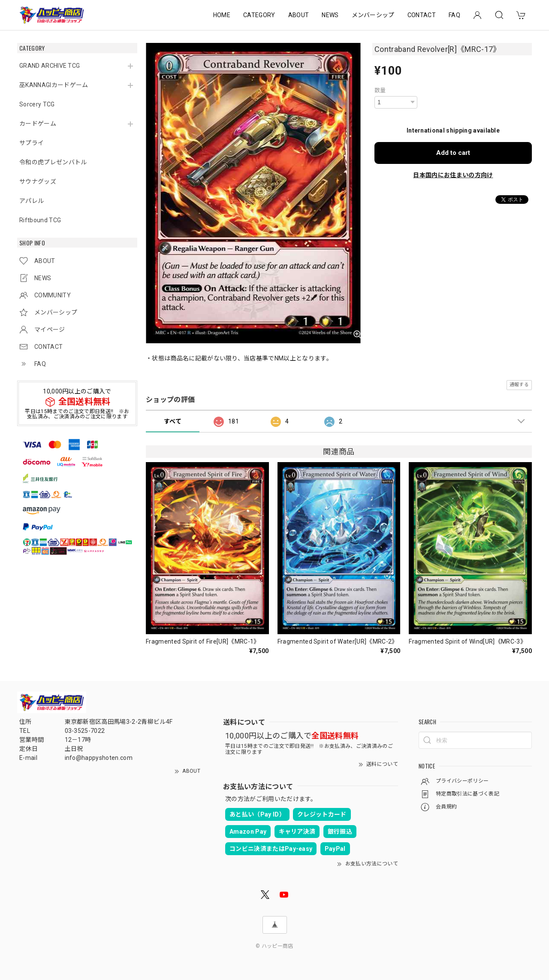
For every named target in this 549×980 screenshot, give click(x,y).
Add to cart (453, 153)
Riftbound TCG (40, 220)
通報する (519, 385)
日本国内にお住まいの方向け (453, 175)
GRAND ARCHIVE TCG (50, 66)
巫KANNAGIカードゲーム (54, 85)
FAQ (454, 15)
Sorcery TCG (37, 104)
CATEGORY (259, 15)
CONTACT (422, 15)
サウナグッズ (38, 181)
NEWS (330, 15)
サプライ (32, 143)
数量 (380, 90)
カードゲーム (38, 124)
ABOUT (299, 15)
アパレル (32, 201)
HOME (222, 15)
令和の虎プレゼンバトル (53, 162)
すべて (173, 421)
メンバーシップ (373, 15)
